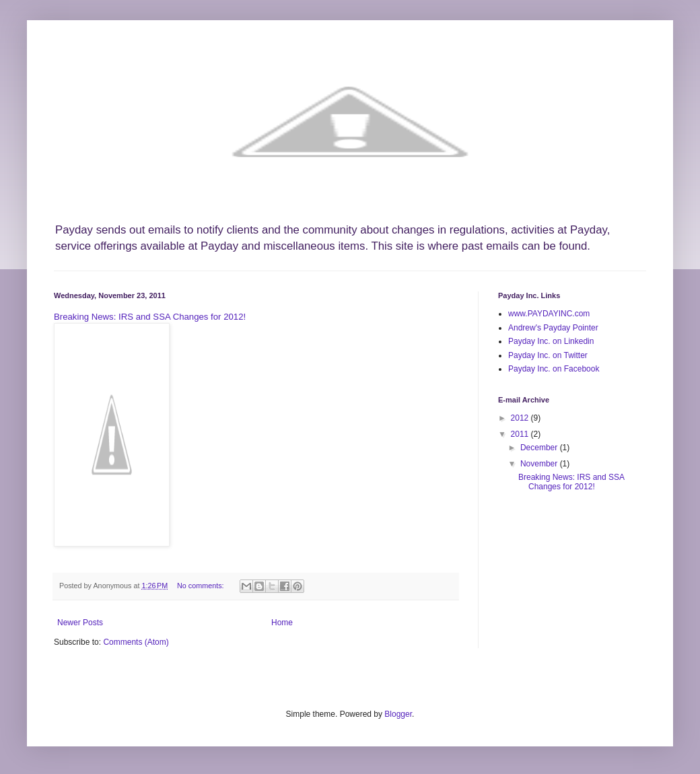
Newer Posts (80, 623)
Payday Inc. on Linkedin (551, 341)
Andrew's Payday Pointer (553, 328)
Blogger (398, 714)
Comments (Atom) (136, 642)
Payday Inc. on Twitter (548, 355)
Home (282, 623)
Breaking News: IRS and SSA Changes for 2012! (150, 317)
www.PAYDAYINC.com (549, 314)
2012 (521, 418)
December (540, 448)
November (540, 464)
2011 (521, 434)
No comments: (202, 586)
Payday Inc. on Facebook (554, 369)
